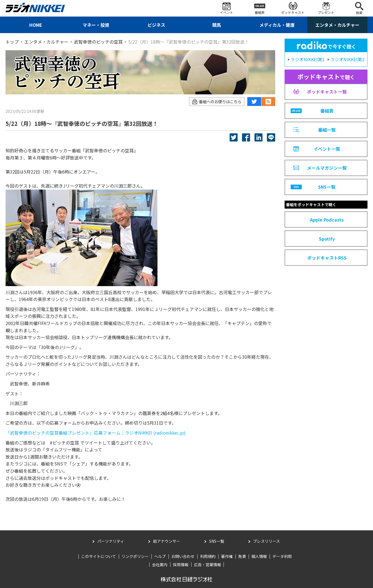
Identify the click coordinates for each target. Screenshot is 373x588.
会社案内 (160, 565)
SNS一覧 (217, 541)
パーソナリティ (111, 541)
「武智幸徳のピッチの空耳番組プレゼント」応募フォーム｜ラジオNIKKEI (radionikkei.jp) (95, 433)
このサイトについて (99, 556)
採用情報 (181, 565)
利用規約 (208, 556)
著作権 (227, 556)
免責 (242, 556)
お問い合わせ (183, 556)
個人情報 (259, 556)
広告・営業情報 (207, 565)
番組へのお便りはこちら (217, 102)
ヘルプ (160, 556)
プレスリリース (266, 541)
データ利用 (282, 556)
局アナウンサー (167, 541)
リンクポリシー (135, 556)
